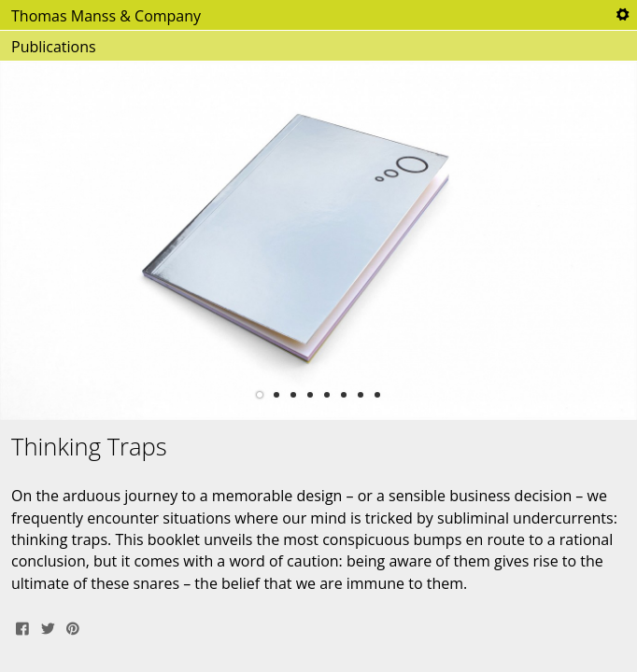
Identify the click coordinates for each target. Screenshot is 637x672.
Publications (54, 47)
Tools (622, 15)
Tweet (48, 626)
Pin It (73, 626)
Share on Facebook (22, 626)
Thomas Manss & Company (106, 16)
